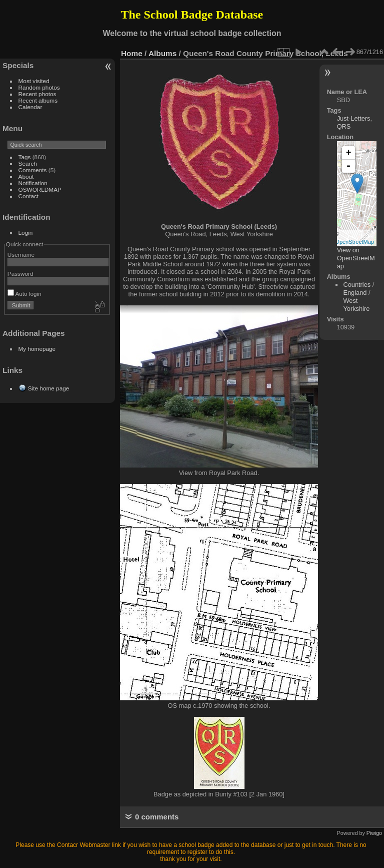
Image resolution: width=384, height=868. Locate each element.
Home (132, 53)
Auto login (24, 294)
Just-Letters (354, 118)
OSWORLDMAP (40, 189)
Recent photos (37, 94)
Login (26, 233)
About (26, 176)
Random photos (39, 87)
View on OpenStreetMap (356, 258)
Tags (25, 157)
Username (21, 255)
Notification (33, 183)
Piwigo (374, 833)
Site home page (48, 388)
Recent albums (38, 100)
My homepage (37, 349)
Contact (29, 196)
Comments (33, 170)
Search (28, 163)
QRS (344, 126)
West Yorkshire (356, 305)
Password (20, 274)
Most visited (34, 81)
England (355, 293)
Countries (357, 285)
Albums (162, 53)
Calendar (30, 107)
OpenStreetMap (354, 242)
